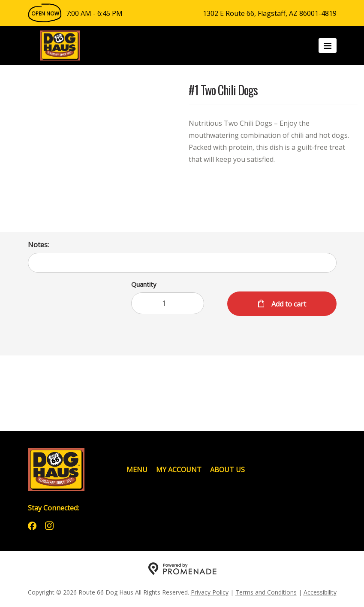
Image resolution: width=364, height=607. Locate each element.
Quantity (144, 284)
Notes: (38, 245)
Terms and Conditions (266, 592)
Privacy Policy (210, 592)
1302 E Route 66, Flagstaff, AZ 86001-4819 (270, 13)
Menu (137, 470)
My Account (179, 470)
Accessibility (320, 592)
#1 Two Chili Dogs (223, 91)
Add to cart (288, 304)
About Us (227, 470)
